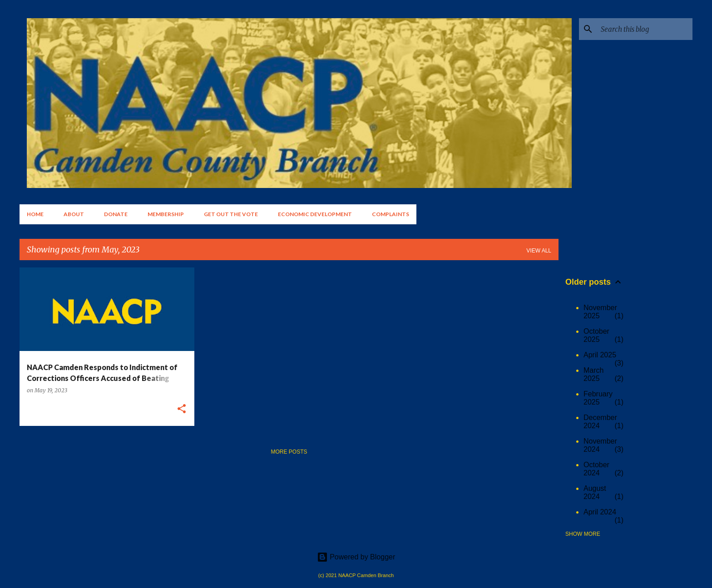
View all (539, 251)
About (74, 214)
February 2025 (598, 398)
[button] (182, 409)
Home (35, 214)
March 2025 (593, 374)
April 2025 (600, 355)
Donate (116, 214)
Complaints (391, 214)
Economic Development (315, 214)
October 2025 (596, 335)
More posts (289, 452)
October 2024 (596, 469)
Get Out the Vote (231, 214)
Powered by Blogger (356, 557)
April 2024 (600, 512)
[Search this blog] (645, 29)
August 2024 (595, 492)
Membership (166, 214)
